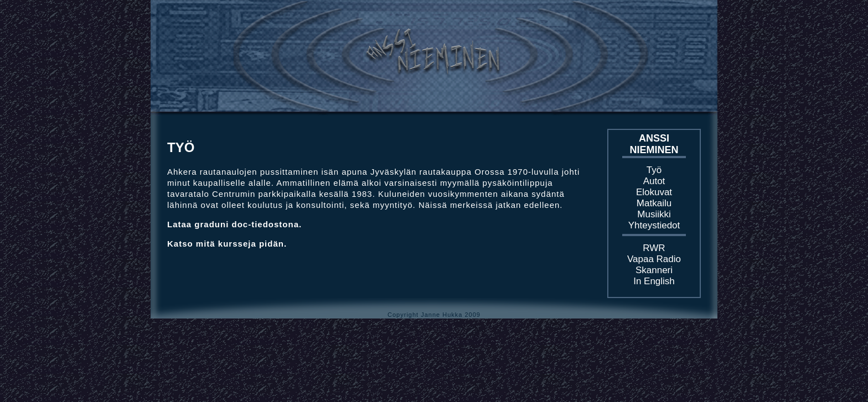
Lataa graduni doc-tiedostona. (234, 224)
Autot (654, 181)
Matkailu (654, 203)
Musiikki (654, 214)
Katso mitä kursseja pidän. (227, 244)
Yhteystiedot (654, 225)
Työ (654, 170)
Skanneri (654, 270)
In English (654, 281)
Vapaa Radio (654, 259)
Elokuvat (654, 192)
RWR (654, 248)
